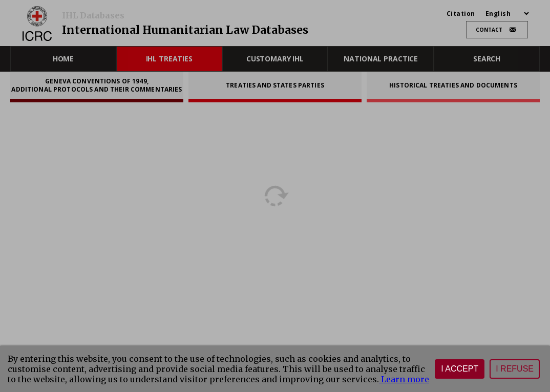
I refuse (515, 369)
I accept (460, 369)
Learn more (404, 379)
